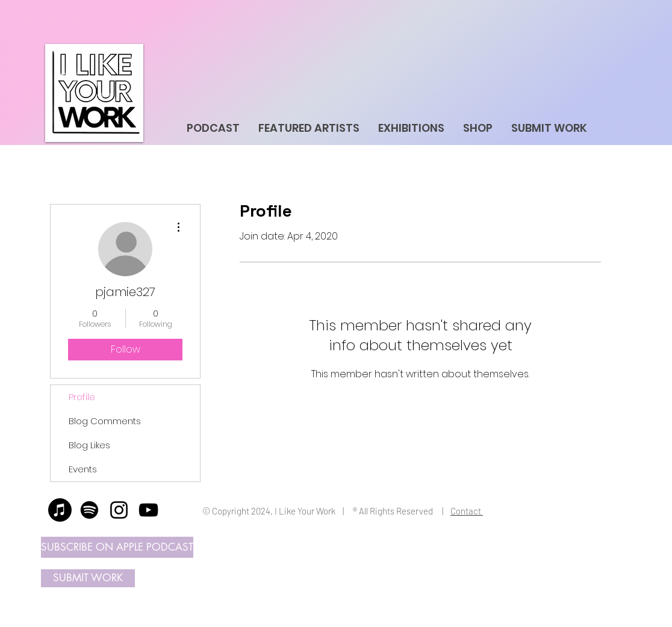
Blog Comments (105, 421)
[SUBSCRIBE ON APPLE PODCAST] (117, 547)
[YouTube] (148, 510)
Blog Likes (89, 445)
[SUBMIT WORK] (88, 578)
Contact (467, 511)
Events (83, 469)
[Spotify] (89, 510)
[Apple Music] (60, 510)
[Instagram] (119, 510)
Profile (82, 397)
